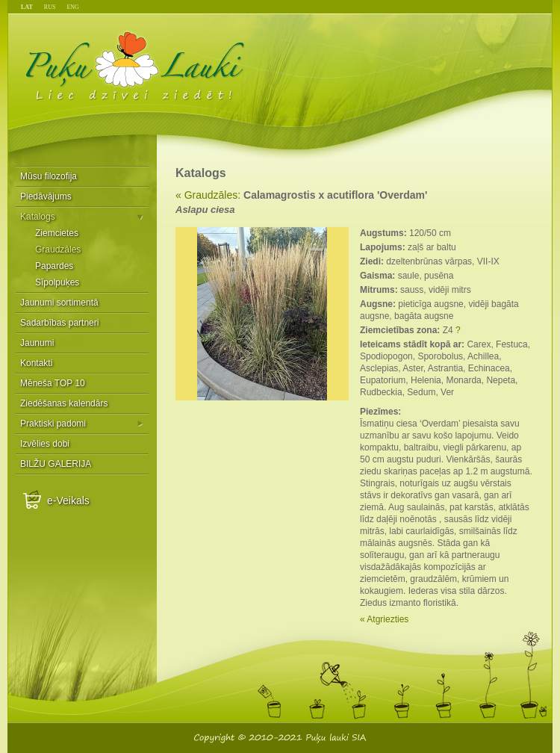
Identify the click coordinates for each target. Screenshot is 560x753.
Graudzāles (58, 250)
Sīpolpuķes (57, 282)
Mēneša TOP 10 (53, 383)
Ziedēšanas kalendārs (64, 403)
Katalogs (38, 217)
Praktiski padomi (53, 424)
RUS (50, 7)
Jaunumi (37, 343)
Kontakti (36, 363)
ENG (72, 7)
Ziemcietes (57, 233)
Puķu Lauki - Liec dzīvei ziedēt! (136, 65)
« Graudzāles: (208, 195)
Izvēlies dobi (45, 444)
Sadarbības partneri (59, 323)
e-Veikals (68, 501)
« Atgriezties (384, 619)
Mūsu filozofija (49, 176)
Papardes (54, 266)
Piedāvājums (46, 196)
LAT (27, 7)
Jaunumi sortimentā (59, 303)
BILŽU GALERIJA (56, 464)
